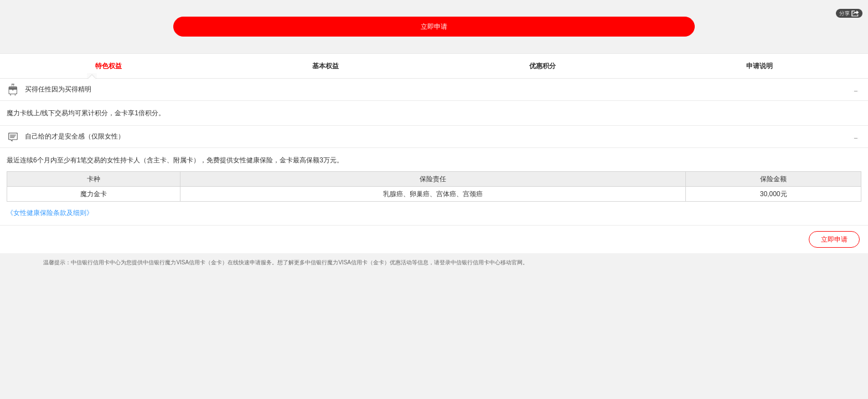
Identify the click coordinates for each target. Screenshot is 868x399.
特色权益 (108, 66)
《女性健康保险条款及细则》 (50, 213)
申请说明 (759, 66)
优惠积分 (542, 66)
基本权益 (325, 66)
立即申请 (434, 27)
